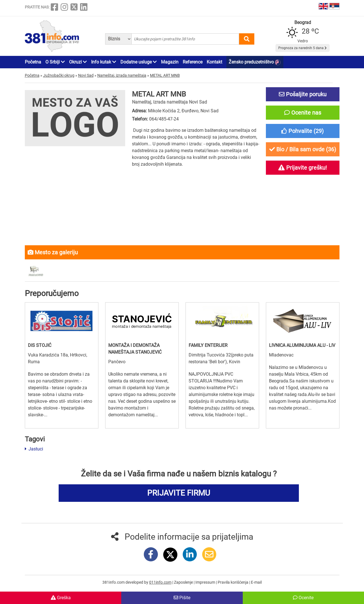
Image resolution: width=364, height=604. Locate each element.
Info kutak (104, 62)
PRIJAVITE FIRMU (179, 493)
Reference (193, 62)
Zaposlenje (184, 582)
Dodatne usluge (139, 62)
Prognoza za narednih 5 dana (303, 48)
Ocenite (303, 598)
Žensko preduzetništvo (255, 62)
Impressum (206, 582)
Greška (61, 598)
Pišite (182, 598)
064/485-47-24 (164, 119)
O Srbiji (55, 62)
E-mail (256, 582)
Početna (33, 62)
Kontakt (214, 62)
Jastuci (34, 449)
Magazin (170, 62)
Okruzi (78, 62)
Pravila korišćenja (233, 582)
